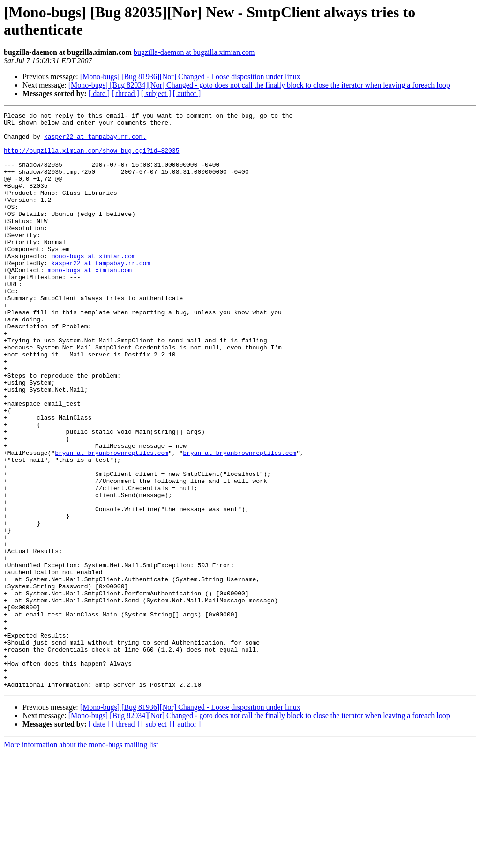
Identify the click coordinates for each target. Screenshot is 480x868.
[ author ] (187, 93)
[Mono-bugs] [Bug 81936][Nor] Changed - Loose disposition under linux (190, 77)
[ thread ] (125, 93)
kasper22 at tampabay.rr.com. (95, 142)
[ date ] (99, 93)
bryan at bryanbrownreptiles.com (112, 521)
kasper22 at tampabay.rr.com (101, 294)
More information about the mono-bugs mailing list (81, 860)
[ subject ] (156, 93)
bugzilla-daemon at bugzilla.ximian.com (194, 52)
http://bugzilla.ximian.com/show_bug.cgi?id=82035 (91, 159)
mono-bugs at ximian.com (93, 285)
